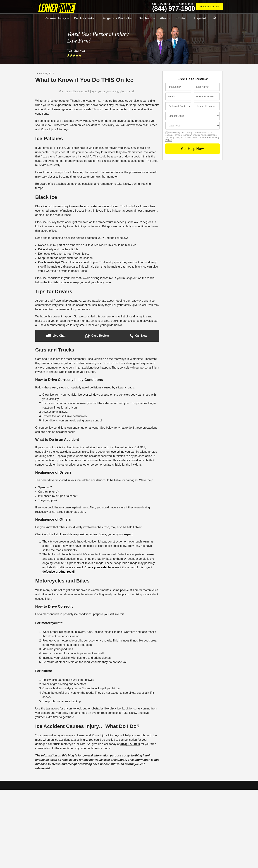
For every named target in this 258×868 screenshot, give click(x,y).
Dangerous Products (116, 18)
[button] (56, 414)
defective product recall (59, 650)
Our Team (145, 18)
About (164, 18)
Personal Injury (55, 18)
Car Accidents (84, 18)
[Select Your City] (210, 7)
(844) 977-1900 (174, 9)
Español (200, 18)
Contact (182, 18)
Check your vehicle (98, 646)
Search (213, 18)
